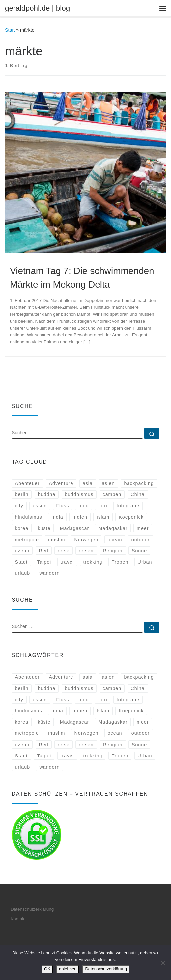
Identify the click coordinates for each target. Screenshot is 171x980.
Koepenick (131, 517)
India (57, 517)
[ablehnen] (163, 963)
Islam (103, 517)
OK (47, 969)
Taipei (44, 562)
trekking (93, 562)
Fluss (62, 506)
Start (10, 30)
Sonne (139, 551)
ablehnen (68, 969)
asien (108, 483)
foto (103, 506)
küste (44, 528)
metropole (27, 540)
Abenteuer (28, 483)
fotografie (128, 506)
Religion (113, 551)
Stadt (21, 562)
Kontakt (18, 919)
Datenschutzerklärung (32, 909)
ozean (22, 551)
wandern (49, 573)
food (84, 506)
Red (44, 551)
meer (143, 528)
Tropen (120, 562)
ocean (115, 540)
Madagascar (74, 528)
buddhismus (79, 494)
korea (22, 528)
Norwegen (86, 540)
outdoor (141, 540)
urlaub (23, 573)
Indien (80, 517)
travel (67, 562)
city (19, 506)
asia (88, 483)
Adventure (61, 483)
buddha (47, 494)
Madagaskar (113, 528)
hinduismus (29, 517)
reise (64, 551)
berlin (22, 494)
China (137, 494)
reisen (86, 551)
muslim (57, 540)
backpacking (139, 483)
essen (40, 506)
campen (112, 494)
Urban (145, 562)
